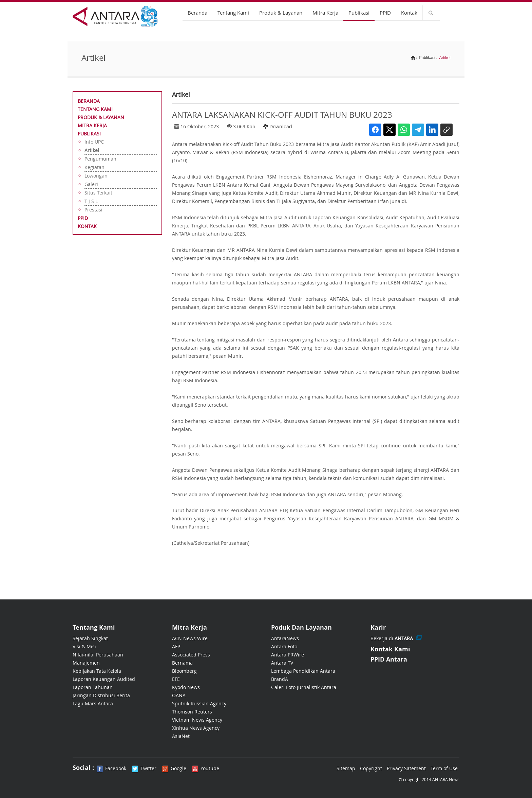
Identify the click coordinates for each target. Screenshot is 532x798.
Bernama (182, 663)
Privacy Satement (406, 768)
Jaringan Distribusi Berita (101, 695)
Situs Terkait (98, 193)
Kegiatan (94, 167)
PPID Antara (389, 659)
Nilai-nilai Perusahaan (98, 655)
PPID (385, 13)
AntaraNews (285, 638)
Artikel (92, 150)
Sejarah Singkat (90, 638)
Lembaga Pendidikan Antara (303, 671)
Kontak (409, 13)
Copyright (371, 768)
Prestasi (93, 210)
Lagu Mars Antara (93, 703)
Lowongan (96, 176)
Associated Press (191, 655)
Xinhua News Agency (196, 728)
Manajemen (86, 663)
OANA (179, 695)
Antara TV (282, 663)
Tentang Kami (233, 13)
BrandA (280, 679)
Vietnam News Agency (197, 720)
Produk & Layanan (281, 13)
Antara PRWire (288, 655)
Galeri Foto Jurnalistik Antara (304, 687)
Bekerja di (392, 638)
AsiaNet (181, 736)
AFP (176, 646)
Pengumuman (100, 159)
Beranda (197, 13)
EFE (176, 679)
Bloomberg (184, 671)
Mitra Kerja (325, 13)
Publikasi (359, 13)
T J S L (91, 201)
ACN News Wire (190, 638)
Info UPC (94, 142)
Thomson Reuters (192, 712)
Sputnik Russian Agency (199, 703)
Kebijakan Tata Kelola (97, 671)
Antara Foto (284, 646)
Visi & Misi (84, 646)
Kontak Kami (390, 649)
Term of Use (444, 768)
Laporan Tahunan (93, 687)
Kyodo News (186, 687)
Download (278, 126)
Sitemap (346, 768)
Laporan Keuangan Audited (104, 679)
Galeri (91, 184)
